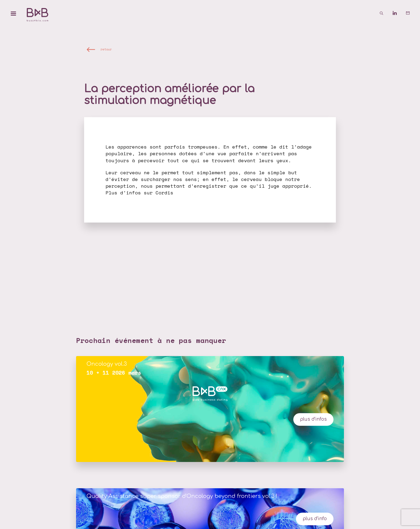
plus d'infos (313, 419)
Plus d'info (315, 519)
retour (106, 49)
